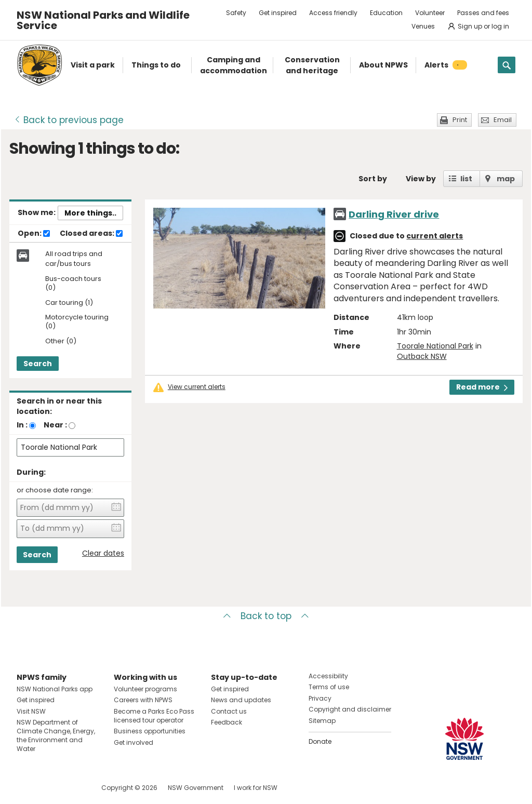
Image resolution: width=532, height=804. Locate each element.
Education (386, 13)
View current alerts (197, 387)
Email (503, 120)
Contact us (229, 711)
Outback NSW (422, 356)
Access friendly (333, 13)
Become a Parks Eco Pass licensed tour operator (154, 716)
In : (22, 425)
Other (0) (61, 341)
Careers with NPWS (143, 700)
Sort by (373, 179)
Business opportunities (150, 731)
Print (460, 120)
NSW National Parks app (55, 689)
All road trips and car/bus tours (74, 259)
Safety (236, 13)
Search (38, 364)
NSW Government (196, 788)
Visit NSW (31, 711)
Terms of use (329, 687)
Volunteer (430, 13)
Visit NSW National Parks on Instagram (49, 788)
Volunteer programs (145, 689)
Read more (482, 387)
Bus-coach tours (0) (73, 284)
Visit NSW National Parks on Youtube (71, 788)
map (506, 179)
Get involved (134, 742)
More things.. (90, 213)
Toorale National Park (435, 346)
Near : (55, 425)
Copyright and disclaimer (350, 709)
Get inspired (278, 13)
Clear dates (103, 553)
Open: (34, 234)
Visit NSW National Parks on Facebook (26, 788)
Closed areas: (91, 234)
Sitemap (322, 721)
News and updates (241, 700)
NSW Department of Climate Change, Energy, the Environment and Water (56, 735)
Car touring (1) (69, 303)
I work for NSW (256, 788)
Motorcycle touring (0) (77, 322)
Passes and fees (483, 13)
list (466, 179)
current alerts (435, 236)
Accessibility (328, 676)
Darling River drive (394, 214)
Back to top (266, 616)
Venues (423, 26)
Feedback (227, 722)
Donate (320, 741)
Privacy (320, 698)
